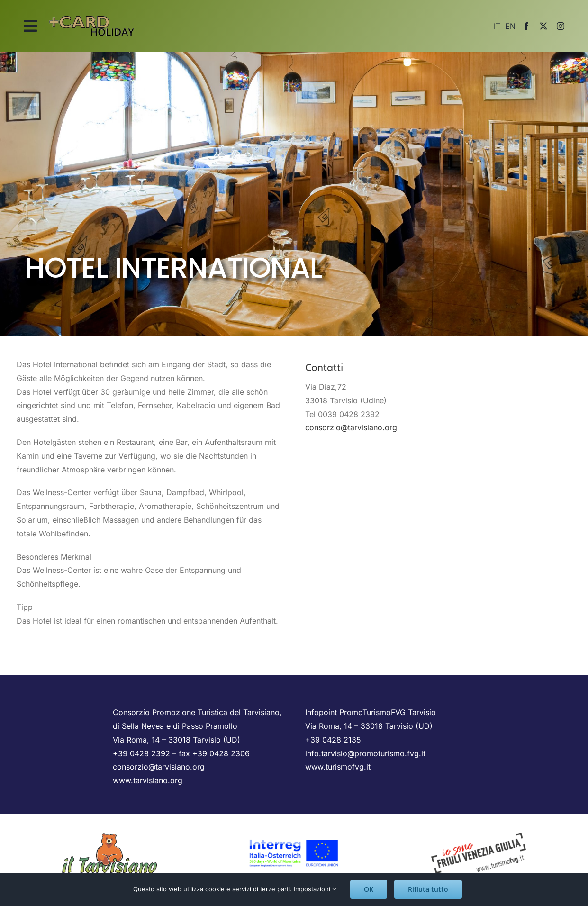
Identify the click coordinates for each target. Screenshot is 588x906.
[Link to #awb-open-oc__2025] (30, 26)
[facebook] (526, 26)
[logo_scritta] (92, 13)
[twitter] (543, 26)
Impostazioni (315, 889)
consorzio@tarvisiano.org (351, 427)
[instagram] (561, 26)
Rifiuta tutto (428, 889)
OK (369, 889)
